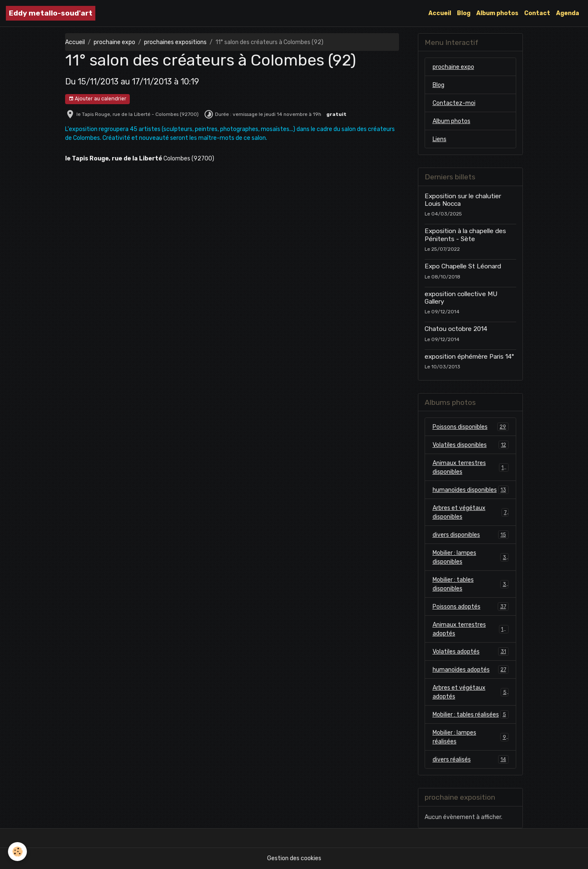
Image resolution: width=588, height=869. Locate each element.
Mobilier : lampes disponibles (471, 557)
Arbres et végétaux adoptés (471, 692)
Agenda (568, 13)
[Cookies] (18, 852)
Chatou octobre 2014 (456, 329)
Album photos (497, 13)
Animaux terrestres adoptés (471, 629)
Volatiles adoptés (471, 651)
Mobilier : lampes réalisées (471, 737)
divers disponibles (471, 535)
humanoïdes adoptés (471, 669)
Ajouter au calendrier (97, 99)
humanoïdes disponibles (471, 490)
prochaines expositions (175, 42)
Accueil (440, 13)
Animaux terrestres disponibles (471, 467)
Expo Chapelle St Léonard (463, 266)
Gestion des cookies (294, 858)
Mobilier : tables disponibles (471, 584)
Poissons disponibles (471, 427)
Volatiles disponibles (471, 445)
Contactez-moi (454, 103)
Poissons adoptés (471, 606)
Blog (464, 13)
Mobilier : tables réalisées (471, 714)
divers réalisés (471, 759)
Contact (537, 13)
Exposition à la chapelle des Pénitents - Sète (465, 235)
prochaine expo (114, 42)
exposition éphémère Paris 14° (469, 357)
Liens (440, 139)
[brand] (51, 13)
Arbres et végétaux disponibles (471, 512)
